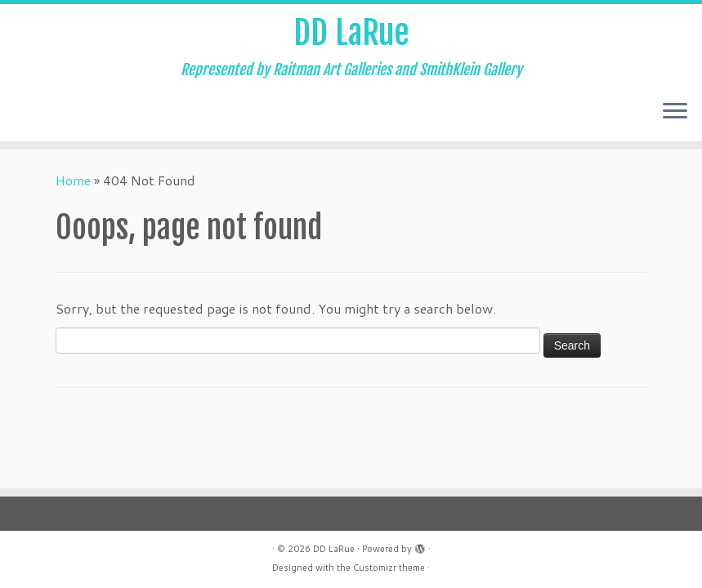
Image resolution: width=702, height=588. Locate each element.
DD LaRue (351, 33)
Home (73, 180)
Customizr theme (389, 568)
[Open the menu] (675, 112)
